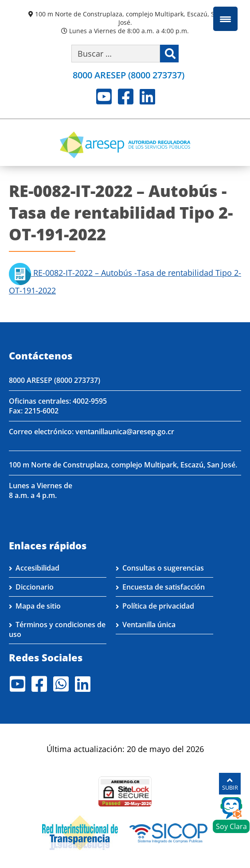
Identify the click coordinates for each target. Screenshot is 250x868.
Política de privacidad (158, 606)
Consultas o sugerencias (163, 568)
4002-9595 (90, 401)
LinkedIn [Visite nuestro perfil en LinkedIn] (147, 96)
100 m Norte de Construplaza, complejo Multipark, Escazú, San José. (129, 18)
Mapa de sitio (38, 606)
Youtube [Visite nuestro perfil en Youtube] (104, 96)
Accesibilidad (37, 568)
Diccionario (35, 587)
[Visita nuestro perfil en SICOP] (169, 832)
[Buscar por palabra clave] (116, 54)
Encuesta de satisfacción (164, 587)
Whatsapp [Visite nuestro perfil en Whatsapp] (61, 684)
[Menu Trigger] (225, 19)
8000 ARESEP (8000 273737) (55, 380)
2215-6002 (41, 411)
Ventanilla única (149, 625)
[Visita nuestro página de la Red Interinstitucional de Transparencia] (80, 832)
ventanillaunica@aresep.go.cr (125, 432)
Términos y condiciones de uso (57, 629)
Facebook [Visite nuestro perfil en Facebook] (126, 96)
